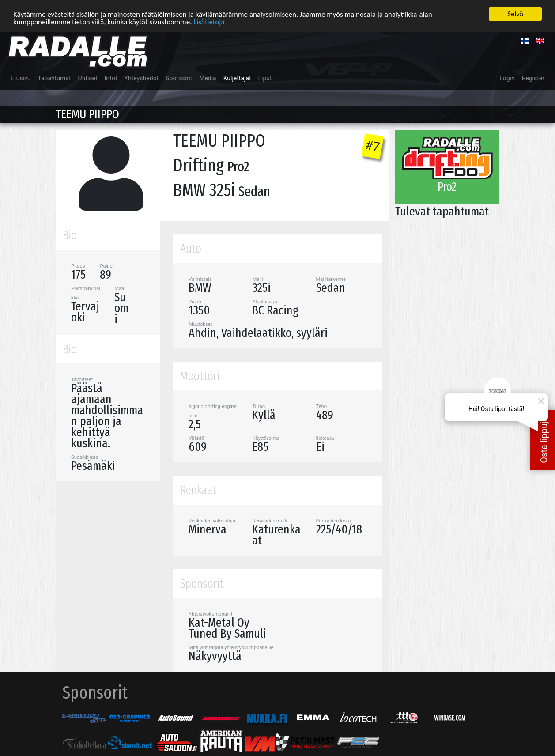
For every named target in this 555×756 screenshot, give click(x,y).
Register (533, 78)
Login (507, 78)
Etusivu (21, 78)
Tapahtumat (54, 78)
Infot (111, 78)
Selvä (515, 13)
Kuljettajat (237, 78)
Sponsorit (179, 78)
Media (208, 78)
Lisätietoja (209, 21)
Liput (265, 78)
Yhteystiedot (142, 78)
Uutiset (88, 78)
